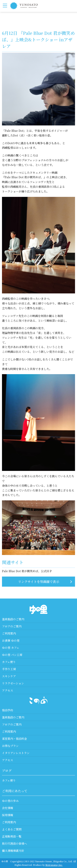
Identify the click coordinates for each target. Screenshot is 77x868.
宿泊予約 (8, 710)
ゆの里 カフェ (11, 648)
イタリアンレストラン (16, 753)
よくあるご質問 (12, 829)
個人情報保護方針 (13, 851)
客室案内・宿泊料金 (14, 739)
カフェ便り (9, 662)
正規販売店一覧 (12, 836)
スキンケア (9, 676)
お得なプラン (10, 746)
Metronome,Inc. (54, 865)
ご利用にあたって (15, 791)
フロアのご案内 (12, 626)
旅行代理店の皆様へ (14, 843)
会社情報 (8, 808)
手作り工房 (9, 669)
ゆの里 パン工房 (12, 655)
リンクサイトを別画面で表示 (39, 582)
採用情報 (8, 815)
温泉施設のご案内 (13, 619)
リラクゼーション (13, 683)
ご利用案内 (9, 633)
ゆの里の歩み (10, 801)
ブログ (7, 771)
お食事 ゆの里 (11, 640)
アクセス (8, 690)
